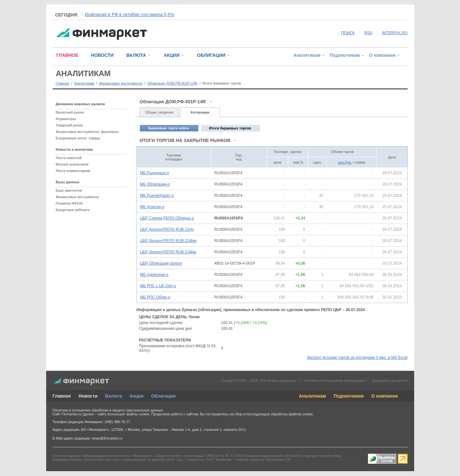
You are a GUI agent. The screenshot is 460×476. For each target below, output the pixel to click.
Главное (62, 396)
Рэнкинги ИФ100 (69, 203)
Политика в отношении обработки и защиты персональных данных (108, 410)
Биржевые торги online (169, 128)
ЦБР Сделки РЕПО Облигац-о (167, 218)
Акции (137, 396)
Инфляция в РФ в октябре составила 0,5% (130, 15)
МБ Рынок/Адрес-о (157, 196)
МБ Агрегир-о (152, 207)
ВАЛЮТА (136, 55)
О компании (382, 55)
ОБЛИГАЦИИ (211, 55)
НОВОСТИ (102, 55)
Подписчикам (345, 55)
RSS (368, 33)
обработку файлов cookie (292, 414)
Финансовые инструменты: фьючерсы (87, 132)
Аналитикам (307, 55)
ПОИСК (348, 33)
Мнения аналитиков (72, 164)
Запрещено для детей (389, 380)
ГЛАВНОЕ (67, 55)
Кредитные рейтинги (73, 210)
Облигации (163, 396)
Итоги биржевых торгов (230, 128)
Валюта (113, 396)
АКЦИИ (172, 55)
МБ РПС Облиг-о (155, 297)
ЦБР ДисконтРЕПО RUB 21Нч (167, 229)
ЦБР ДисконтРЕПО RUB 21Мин (169, 241)
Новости (88, 396)
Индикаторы (66, 119)
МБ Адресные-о (154, 275)
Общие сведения (159, 112)
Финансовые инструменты (121, 83)
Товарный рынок (69, 125)
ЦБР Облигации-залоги (161, 263)
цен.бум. (345, 162)
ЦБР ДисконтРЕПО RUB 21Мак (168, 252)
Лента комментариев (73, 171)
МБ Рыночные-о (155, 173)
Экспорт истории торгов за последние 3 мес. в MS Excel (357, 358)
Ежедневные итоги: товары (78, 138)
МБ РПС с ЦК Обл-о (158, 286)
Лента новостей (69, 158)
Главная (63, 83)
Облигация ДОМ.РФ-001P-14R (173, 83)
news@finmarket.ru (107, 438)
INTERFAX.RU (395, 33)
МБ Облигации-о (155, 184)
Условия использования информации (335, 380)
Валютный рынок (70, 112)
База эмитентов (69, 190)
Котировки (200, 112)
